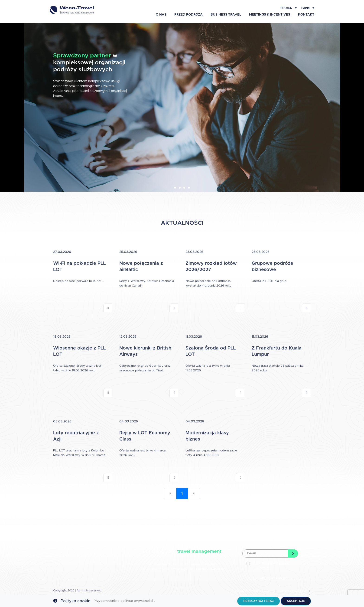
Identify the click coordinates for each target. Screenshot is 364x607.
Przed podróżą (188, 15)
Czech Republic (182, 569)
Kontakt (306, 15)
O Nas (161, 15)
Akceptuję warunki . (271, 565)
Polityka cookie (75, 601)
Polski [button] (306, 8)
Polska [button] (286, 8)
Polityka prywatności (293, 591)
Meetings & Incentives (270, 15)
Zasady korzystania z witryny (254, 591)
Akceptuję (296, 601)
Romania (217, 569)
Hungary (203, 569)
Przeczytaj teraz (258, 601)
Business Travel (226, 15)
